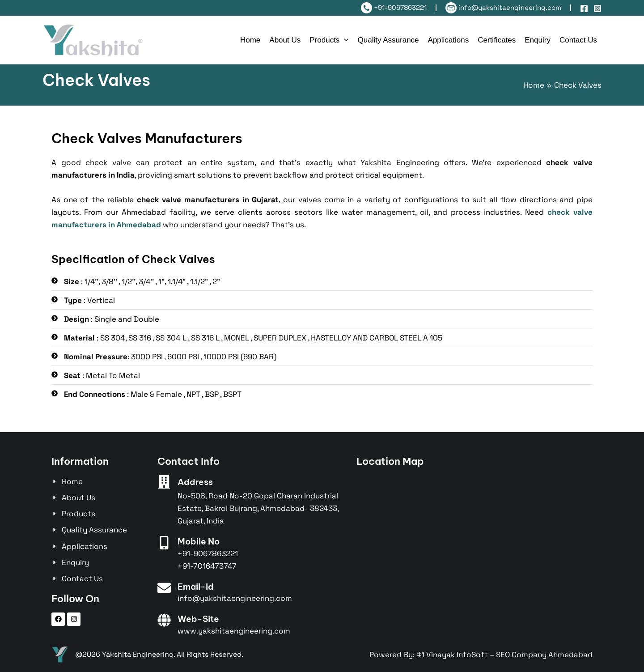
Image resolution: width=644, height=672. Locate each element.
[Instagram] (597, 9)
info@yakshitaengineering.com (503, 7)
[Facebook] (584, 9)
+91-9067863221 (394, 7)
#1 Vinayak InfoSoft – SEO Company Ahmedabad (504, 655)
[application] (344, 40)
